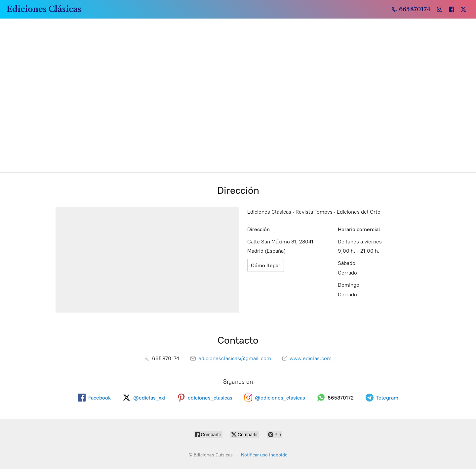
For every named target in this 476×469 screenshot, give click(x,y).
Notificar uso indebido (264, 455)
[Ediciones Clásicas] (44, 9)
